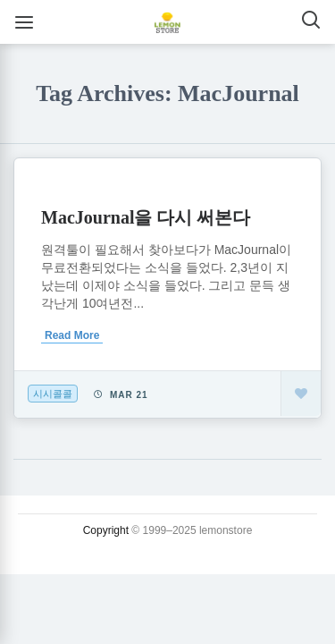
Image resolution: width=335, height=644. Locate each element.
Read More (72, 335)
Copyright (106, 530)
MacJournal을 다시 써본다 (146, 217)
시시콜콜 (53, 394)
